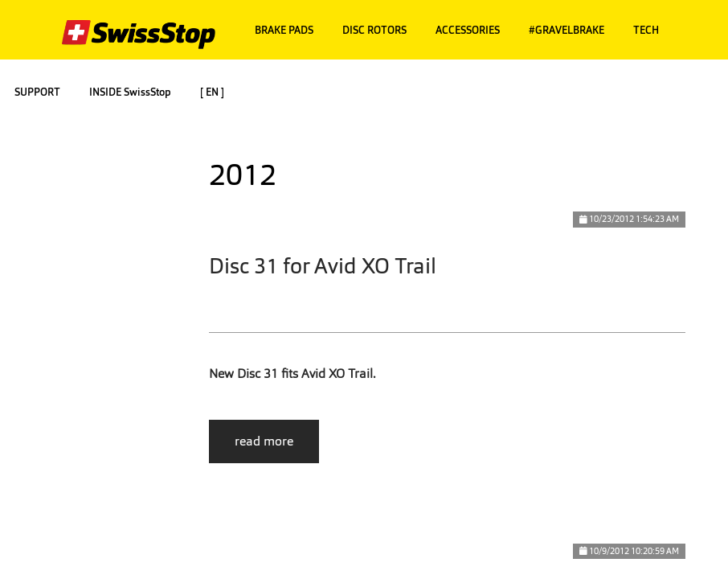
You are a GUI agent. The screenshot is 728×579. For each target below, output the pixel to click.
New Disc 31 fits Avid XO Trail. (292, 374)
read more (264, 441)
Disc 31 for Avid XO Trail (323, 266)
